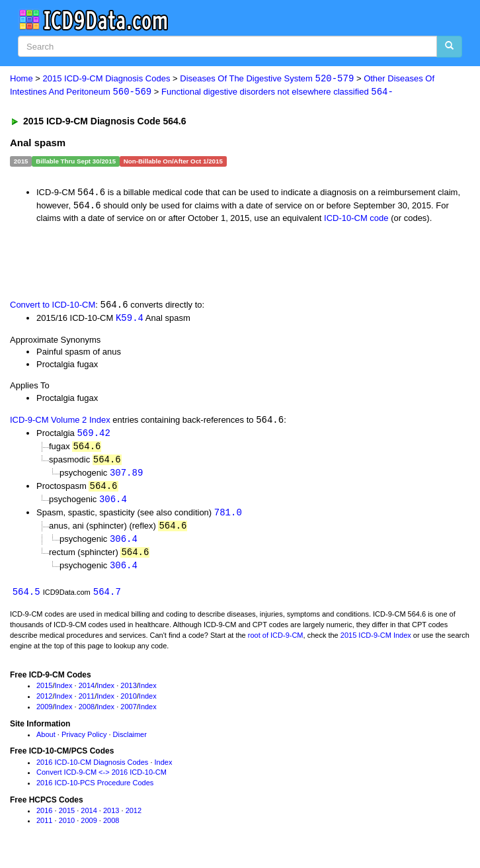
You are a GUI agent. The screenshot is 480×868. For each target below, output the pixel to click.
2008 (87, 714)
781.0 (228, 518)
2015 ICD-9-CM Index (376, 642)
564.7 (107, 599)
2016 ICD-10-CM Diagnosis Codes (92, 769)
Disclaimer (130, 741)
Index (64, 693)
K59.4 (130, 319)
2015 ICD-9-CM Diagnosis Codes (107, 79)
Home (21, 79)
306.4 (113, 504)
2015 (44, 693)
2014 (87, 693)
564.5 (26, 599)
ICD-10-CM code (356, 219)
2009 (44, 714)
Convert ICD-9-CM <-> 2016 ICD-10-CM (101, 779)
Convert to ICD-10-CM (53, 307)
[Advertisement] (155, 261)
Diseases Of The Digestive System (267, 79)
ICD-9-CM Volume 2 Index (60, 423)
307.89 (126, 477)
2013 (128, 693)
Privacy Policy (84, 741)
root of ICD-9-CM (276, 642)
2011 (87, 703)
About (46, 741)
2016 (44, 817)
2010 (128, 703)
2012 (44, 703)
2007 (128, 714)
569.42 (93, 436)
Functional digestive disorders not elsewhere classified (277, 92)
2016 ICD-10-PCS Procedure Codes (95, 790)
